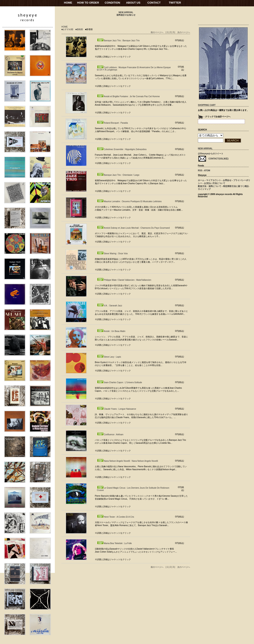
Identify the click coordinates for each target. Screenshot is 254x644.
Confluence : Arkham (110, 435)
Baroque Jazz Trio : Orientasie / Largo (118, 175)
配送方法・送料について (210, 186)
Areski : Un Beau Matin (111, 331)
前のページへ (157, 32)
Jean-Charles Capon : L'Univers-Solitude (119, 382)
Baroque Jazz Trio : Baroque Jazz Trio (118, 41)
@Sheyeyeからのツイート (211, 154)
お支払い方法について (215, 183)
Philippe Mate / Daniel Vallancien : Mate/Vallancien (124, 280)
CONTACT (154, 3)
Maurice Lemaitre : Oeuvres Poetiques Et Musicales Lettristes (129, 201)
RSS (200, 171)
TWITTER (175, 3)
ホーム (201, 180)
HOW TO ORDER (88, 3)
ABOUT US (133, 3)
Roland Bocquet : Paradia (112, 123)
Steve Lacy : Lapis (109, 357)
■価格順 (79, 29)
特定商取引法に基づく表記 (236, 186)
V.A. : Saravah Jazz (110, 306)
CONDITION (113, 3)
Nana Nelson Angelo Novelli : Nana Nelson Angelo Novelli (127, 461)
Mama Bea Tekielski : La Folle (114, 543)
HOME (68, 3)
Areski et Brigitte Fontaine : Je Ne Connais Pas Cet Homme (128, 96)
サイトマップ (204, 189)
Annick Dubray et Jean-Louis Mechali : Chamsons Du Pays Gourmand (133, 228)
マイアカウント (214, 180)
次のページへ (184, 32)
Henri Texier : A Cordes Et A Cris (115, 517)
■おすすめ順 (67, 29)
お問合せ (227, 180)
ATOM (207, 171)
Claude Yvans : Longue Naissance (117, 409)
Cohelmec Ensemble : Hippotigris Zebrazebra (122, 149)
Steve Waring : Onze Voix (112, 254)
